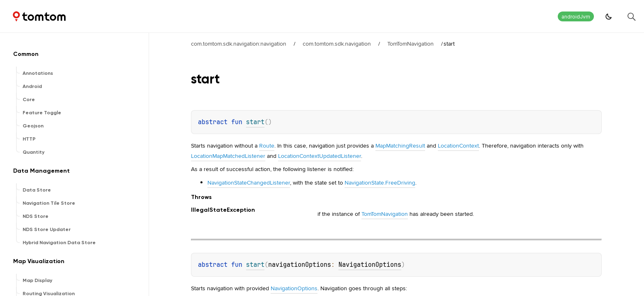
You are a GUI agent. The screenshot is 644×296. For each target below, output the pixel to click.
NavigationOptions (370, 265)
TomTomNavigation (411, 44)
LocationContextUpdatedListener (320, 156)
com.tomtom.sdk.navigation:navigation (239, 44)
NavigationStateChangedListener (249, 183)
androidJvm (576, 17)
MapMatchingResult (400, 146)
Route (267, 146)
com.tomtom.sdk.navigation (337, 44)
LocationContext (458, 146)
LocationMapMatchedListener (228, 156)
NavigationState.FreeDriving (380, 183)
